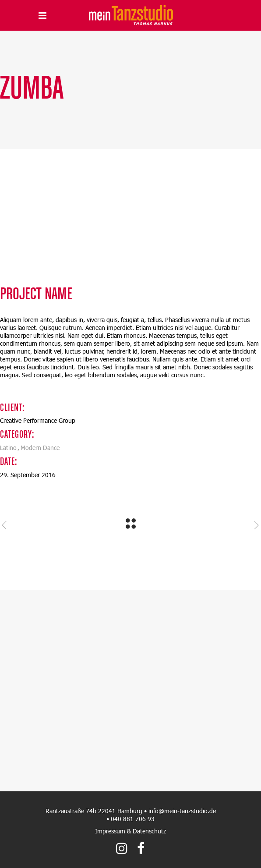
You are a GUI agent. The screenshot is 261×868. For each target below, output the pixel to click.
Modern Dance (40, 448)
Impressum (110, 831)
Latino (8, 448)
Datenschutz (149, 831)
